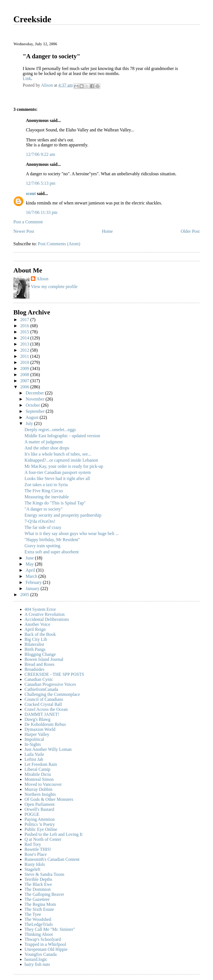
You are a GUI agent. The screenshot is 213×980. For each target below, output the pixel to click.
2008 (25, 375)
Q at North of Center (43, 839)
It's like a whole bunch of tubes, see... (58, 454)
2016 (25, 326)
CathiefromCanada (41, 689)
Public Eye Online (41, 829)
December (35, 393)
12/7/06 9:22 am (41, 154)
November (36, 399)
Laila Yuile (34, 754)
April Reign (35, 629)
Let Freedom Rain (41, 764)
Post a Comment (28, 222)
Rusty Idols (35, 864)
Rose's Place (36, 854)
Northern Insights (40, 794)
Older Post (190, 231)
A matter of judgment (44, 442)
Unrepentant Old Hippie (46, 949)
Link (27, 78)
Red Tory (33, 844)
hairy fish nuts (37, 964)
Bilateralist (34, 644)
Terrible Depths (38, 879)
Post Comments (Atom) (59, 244)
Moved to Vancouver (43, 784)
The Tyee (33, 914)
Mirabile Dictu (38, 774)
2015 (25, 332)
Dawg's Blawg (37, 719)
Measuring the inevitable (47, 497)
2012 (25, 350)
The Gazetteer (37, 899)
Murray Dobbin (38, 789)
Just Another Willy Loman (48, 749)
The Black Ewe (38, 884)
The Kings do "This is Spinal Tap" (55, 503)
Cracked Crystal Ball (43, 704)
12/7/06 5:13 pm (41, 183)
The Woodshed (38, 919)
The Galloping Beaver (44, 894)
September (36, 411)
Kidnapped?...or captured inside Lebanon (61, 460)
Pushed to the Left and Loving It (53, 834)
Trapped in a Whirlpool (45, 944)
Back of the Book (40, 634)
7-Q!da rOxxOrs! (40, 521)
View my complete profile (54, 287)
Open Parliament (40, 804)
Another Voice (37, 624)
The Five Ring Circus (44, 491)
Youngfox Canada (41, 954)
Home (107, 231)
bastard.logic (36, 959)
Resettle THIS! (38, 849)
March (32, 576)
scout (31, 193)
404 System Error (40, 609)
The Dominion (38, 889)
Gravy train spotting (42, 546)
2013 (25, 344)
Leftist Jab (34, 759)
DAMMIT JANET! (42, 714)
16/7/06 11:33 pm (42, 212)
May (30, 564)
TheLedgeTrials (39, 924)
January (33, 588)
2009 (25, 368)
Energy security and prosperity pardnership (63, 515)
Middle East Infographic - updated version (62, 436)
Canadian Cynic (39, 679)
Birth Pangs (35, 649)
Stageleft (32, 869)
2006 (25, 387)
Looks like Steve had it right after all (57, 478)
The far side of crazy (43, 527)
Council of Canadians (44, 699)
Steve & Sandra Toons (44, 874)
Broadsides (34, 669)
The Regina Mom (40, 904)
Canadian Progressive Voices (50, 684)
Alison (42, 279)
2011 (25, 356)
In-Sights (33, 744)
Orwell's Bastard (39, 809)
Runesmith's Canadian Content (52, 859)
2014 (25, 338)
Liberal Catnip (37, 769)
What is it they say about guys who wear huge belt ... (72, 533)
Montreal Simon (39, 779)
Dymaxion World (40, 729)
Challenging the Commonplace (52, 694)
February (34, 582)
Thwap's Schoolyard (43, 939)
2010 (25, 362)
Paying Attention (40, 819)
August (33, 417)
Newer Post (24, 231)
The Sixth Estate (39, 909)
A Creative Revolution (45, 614)
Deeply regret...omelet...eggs (50, 430)
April (31, 570)
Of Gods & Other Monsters (49, 799)
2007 (25, 381)
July (30, 423)
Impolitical (34, 739)
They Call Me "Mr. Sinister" (50, 929)
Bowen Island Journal (44, 659)
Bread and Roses (40, 664)
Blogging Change (40, 654)
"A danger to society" (44, 509)
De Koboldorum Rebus (45, 724)
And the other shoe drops (47, 448)
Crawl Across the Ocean (46, 709)
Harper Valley (37, 734)
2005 (25, 595)
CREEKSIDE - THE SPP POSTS (54, 674)
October (33, 405)
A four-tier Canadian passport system (58, 472)
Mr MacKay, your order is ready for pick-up (64, 466)
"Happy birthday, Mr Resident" (52, 540)
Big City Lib (36, 639)
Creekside (32, 19)
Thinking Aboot (39, 934)
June (30, 558)
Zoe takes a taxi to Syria (46, 485)
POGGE (32, 814)
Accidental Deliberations (47, 619)
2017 (25, 320)
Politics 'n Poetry (40, 824)
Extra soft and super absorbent (52, 552)
